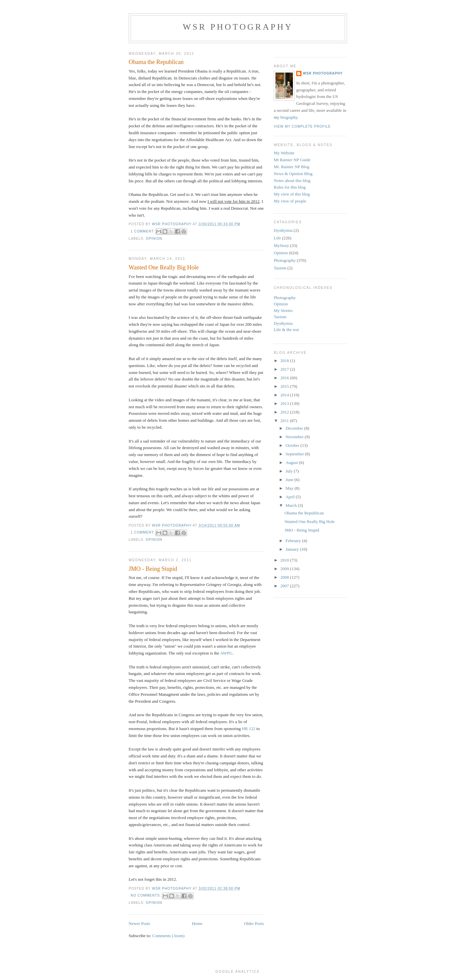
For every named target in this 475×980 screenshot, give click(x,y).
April (291, 497)
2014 (285, 395)
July (290, 471)
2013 (285, 403)
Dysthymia (283, 230)
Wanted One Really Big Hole (164, 267)
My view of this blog (292, 194)
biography (289, 117)
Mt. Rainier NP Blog (292, 167)
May (290, 488)
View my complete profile (302, 126)
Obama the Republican (156, 62)
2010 (285, 560)
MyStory (281, 245)
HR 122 (249, 729)
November (295, 437)
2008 (285, 577)
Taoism (280, 268)
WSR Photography (238, 27)
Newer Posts (139, 923)
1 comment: (143, 231)
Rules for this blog (290, 187)
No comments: (146, 895)
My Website (284, 153)
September (295, 454)
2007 (285, 586)
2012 (285, 412)
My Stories (283, 310)
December (295, 428)
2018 (285, 361)
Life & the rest (286, 330)
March (292, 505)
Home (197, 923)
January (293, 549)
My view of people (290, 201)
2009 (285, 569)
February (294, 541)
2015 (285, 386)
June (290, 480)
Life (277, 238)
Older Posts (254, 923)
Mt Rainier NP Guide (292, 160)
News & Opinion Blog (293, 174)
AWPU (226, 653)
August (292, 462)
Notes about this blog (292, 181)
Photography (285, 260)
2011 (285, 421)
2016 (285, 378)
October (293, 445)
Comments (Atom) (169, 936)
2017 (285, 369)
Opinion (154, 239)
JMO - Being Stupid (153, 569)
